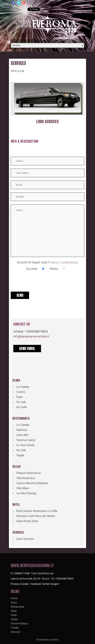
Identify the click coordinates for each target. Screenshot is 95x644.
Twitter (46, 584)
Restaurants (17, 607)
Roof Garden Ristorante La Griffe (37, 511)
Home (14, 598)
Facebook (36, 584)
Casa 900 (22, 435)
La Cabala (23, 387)
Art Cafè (21, 407)
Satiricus (22, 430)
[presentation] (37, 285)
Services (15, 632)
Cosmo (21, 392)
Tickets (15, 628)
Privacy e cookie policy (63, 262)
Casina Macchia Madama (32, 483)
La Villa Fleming (26, 493)
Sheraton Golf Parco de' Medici (36, 516)
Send (20, 295)
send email (27, 348)
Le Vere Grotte (25, 445)
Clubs (14, 602)
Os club (21, 402)
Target (20, 455)
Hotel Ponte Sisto (27, 521)
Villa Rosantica (26, 478)
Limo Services (47, 121)
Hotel (14, 615)
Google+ (55, 584)
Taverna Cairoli (26, 440)
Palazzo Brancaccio (29, 473)
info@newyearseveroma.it (31, 336)
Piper (20, 397)
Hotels (14, 619)
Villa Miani (23, 488)
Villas (14, 611)
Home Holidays (19, 624)
